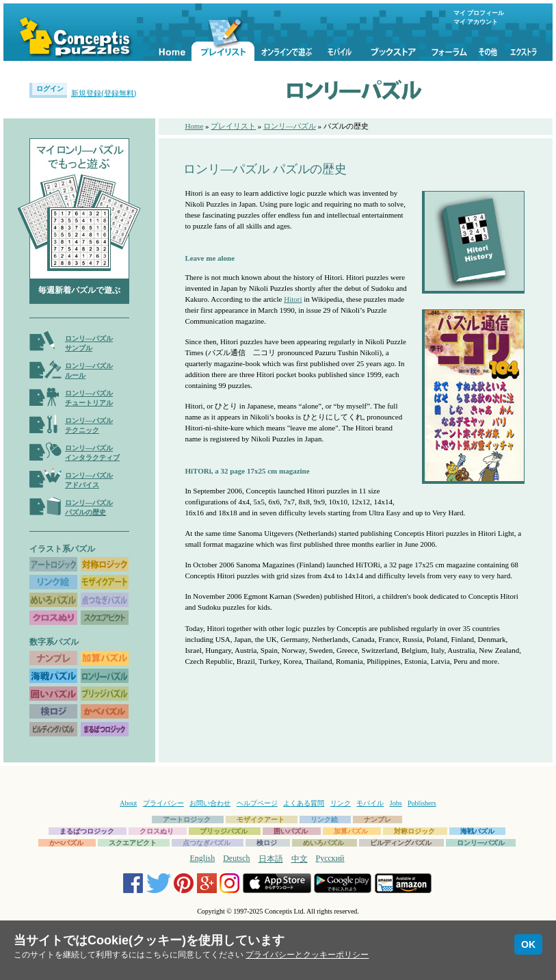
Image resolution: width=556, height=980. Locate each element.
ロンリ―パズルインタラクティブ (92, 453)
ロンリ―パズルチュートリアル (89, 398)
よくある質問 (304, 803)
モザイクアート (261, 820)
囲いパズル (291, 831)
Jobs (396, 803)
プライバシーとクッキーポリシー (307, 955)
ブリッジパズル (224, 831)
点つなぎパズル (207, 843)
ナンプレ (378, 820)
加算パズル (351, 831)
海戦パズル (477, 831)
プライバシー (163, 803)
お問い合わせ (210, 803)
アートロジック (187, 820)
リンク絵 (324, 820)
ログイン (50, 89)
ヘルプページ (257, 803)
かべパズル (66, 843)
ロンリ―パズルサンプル (89, 343)
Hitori (293, 299)
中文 (300, 859)
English (203, 858)
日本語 (271, 859)
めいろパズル (323, 843)
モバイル (370, 803)
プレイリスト (233, 126)
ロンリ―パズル (290, 126)
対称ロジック (414, 831)
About (128, 803)
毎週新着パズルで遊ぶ (79, 290)
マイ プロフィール (479, 13)
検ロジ (267, 843)
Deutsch (236, 858)
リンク (341, 803)
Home (194, 126)
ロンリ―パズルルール (89, 371)
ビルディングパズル (401, 843)
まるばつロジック (87, 831)
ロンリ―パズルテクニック (89, 425)
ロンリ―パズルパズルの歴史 (89, 507)
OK (528, 944)
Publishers (422, 803)
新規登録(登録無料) (104, 93)
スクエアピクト (133, 843)
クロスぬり (157, 831)
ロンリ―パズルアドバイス (89, 480)
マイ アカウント (476, 22)
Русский (330, 858)
